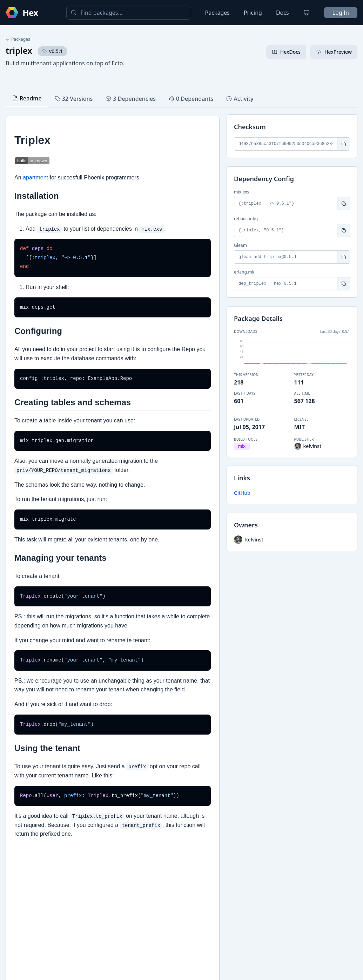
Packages (217, 13)
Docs (283, 13)
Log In (341, 13)
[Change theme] (307, 13)
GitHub (242, 493)
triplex (19, 50)
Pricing (253, 13)
